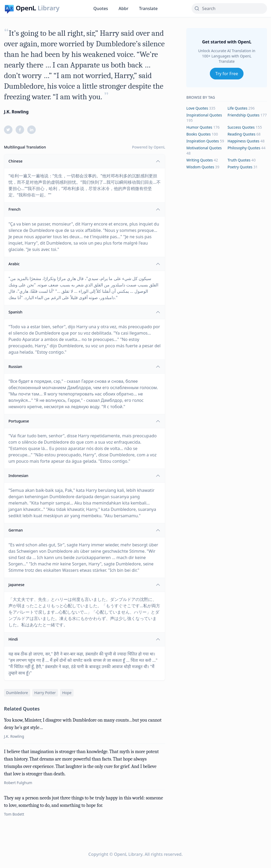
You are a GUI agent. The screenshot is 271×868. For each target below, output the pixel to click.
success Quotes (241, 127)
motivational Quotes (204, 148)
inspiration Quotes (203, 141)
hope (67, 693)
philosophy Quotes (244, 148)
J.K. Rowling (16, 112)
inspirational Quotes (204, 115)
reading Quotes (241, 134)
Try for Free (227, 74)
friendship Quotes (244, 115)
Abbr (123, 8)
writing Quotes (200, 160)
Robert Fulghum (18, 783)
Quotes (101, 8)
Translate (148, 8)
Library (48, 8)
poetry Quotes (240, 167)
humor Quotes (199, 127)
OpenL (159, 147)
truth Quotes (239, 160)
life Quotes (238, 108)
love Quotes (197, 108)
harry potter (45, 693)
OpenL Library (128, 854)
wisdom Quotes (200, 167)
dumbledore (17, 693)
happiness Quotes (243, 141)
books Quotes (198, 134)
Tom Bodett (14, 814)
